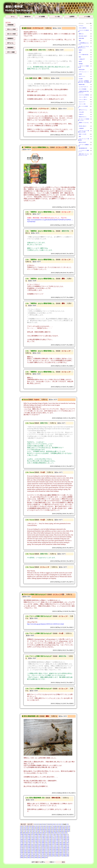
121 (32, 836)
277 (39, 854)
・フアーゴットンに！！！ (83, 72)
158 (64, 839)
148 (29, 839)
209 (46, 846)
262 (36, 853)
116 (64, 834)
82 (55, 831)
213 (60, 846)
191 (32, 844)
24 (44, 826)
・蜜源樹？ (80, 50)
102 (62, 833)
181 (46, 843)
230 (22, 849)
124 (43, 836)
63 (52, 830)
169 (53, 841)
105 (25, 834)
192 (36, 844)
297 (60, 856)
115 (60, 834)
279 (46, 854)
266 (50, 853)
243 (67, 849)
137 (39, 838)
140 (50, 838)
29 (58, 826)
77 (41, 831)
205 (32, 846)
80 (49, 831)
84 (60, 831)
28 (55, 826)
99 (52, 833)
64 (55, 830)
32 (66, 826)
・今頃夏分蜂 (81, 128)
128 (57, 836)
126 (50, 836)
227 (60, 848)
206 (36, 846)
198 (57, 844)
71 (24, 831)
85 (63, 831)
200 (64, 844)
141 (53, 838)
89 (24, 833)
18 (27, 826)
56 (32, 830)
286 (22, 856)
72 (27, 831)
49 (63, 828)
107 (32, 834)
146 (22, 839)
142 (57, 838)
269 (60, 853)
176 (29, 843)
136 (36, 838)
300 (22, 857)
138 (43, 838)
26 (49, 826)
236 (43, 849)
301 (25, 857)
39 (35, 828)
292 (43, 856)
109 (39, 834)
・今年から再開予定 (82, 28)
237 (46, 849)
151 (39, 839)
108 (36, 834)
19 (30, 826)
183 (53, 843)
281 (53, 854)
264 (43, 853)
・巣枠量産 (80, 64)
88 (21, 833)
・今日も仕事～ (81, 112)
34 (21, 828)
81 (52, 831)
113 (53, 834)
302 (29, 857)
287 (25, 856)
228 (64, 848)
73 (30, 831)
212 (57, 846)
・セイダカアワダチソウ (83, 87)
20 (32, 826)
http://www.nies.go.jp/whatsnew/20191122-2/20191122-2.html (46, 624)
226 (57, 848)
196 (50, 844)
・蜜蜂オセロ (81, 34)
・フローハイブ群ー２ (83, 99)
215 (67, 846)
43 (46, 828)
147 (25, 839)
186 (64, 843)
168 (50, 841)
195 (46, 844)
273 (25, 854)
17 (24, 826)
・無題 (79, 41)
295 (53, 856)
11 (56, 824)
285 (67, 854)
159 (67, 839)
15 (67, 824)
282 (57, 854)
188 (22, 844)
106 (29, 834)
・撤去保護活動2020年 (83, 148)
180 (43, 843)
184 (57, 843)
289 (32, 856)
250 (43, 851)
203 (25, 846)
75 (35, 831)
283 (60, 854)
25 (46, 826)
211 (53, 846)
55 (30, 830)
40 (38, 828)
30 (60, 826)
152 (43, 839)
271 (67, 853)
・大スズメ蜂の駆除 (82, 89)
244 (22, 851)
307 (46, 857)
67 (63, 830)
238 (50, 849)
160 (22, 841)
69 (69, 830)
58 (38, 830)
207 (39, 846)
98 (49, 833)
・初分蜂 (80, 74)
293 (46, 856)
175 (25, 843)
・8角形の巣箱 (81, 38)
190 (29, 844)
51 (69, 828)
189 (25, 844)
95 (41, 833)
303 (32, 857)
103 (66, 833)
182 (50, 843)
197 (53, 844)
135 (32, 838)
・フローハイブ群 (82, 104)
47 (58, 828)
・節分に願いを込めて (83, 36)
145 (67, 838)
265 (46, 853)
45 (52, 828)
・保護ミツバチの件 (82, 134)
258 (22, 853)
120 (29, 836)
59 (41, 830)
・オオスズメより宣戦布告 (83, 95)
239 (53, 849)
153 (46, 839)
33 (69, 826)
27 (52, 826)
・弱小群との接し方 (82, 126)
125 (46, 836)
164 (36, 841)
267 (53, 853)
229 (67, 848)
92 (32, 833)
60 (44, 830)
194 (43, 844)
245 (25, 851)
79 (46, 831)
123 (39, 836)
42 (44, 828)
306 (43, 857)
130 (64, 836)
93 (35, 833)
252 (50, 851)
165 (39, 841)
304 (36, 857)
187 (67, 843)
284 (64, 854)
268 (57, 853)
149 (32, 839)
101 (59, 833)
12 (59, 824)
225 (53, 848)
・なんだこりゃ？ (82, 102)
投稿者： (30, 28)
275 (32, 854)
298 (64, 856)
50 (66, 828)
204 (29, 846)
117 (67, 834)
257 (67, 851)
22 (38, 826)
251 (46, 851)
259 (25, 853)
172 (64, 841)
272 (22, 854)
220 (36, 848)
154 (50, 839)
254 (57, 851)
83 (58, 831)
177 (32, 843)
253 (53, 851)
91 (30, 833)
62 (49, 830)
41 (41, 828)
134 (29, 838)
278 (43, 854)
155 (53, 839)
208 (43, 846)
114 (57, 834)
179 (39, 843)
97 (46, 833)
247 (32, 851)
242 (64, 849)
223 (46, 848)
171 (60, 841)
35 (24, 828)
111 (46, 834)
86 (66, 831)
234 (36, 849)
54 (27, 830)
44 (49, 828)
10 (53, 824)
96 (44, 833)
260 (29, 853)
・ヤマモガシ (81, 26)
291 (39, 856)
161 (25, 841)
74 (32, 831)
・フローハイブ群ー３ (83, 97)
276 (36, 854)
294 (50, 856)
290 (36, 856)
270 (64, 853)
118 (22, 836)
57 (35, 830)
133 (25, 838)
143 (60, 838)
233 (32, 849)
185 (60, 843)
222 (43, 848)
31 (63, 826)
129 (60, 836)
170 (57, 841)
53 (24, 830)
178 (36, 843)
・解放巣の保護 (81, 85)
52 (21, 830)
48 (60, 828)
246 (29, 851)
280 (50, 854)
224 (50, 848)
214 (64, 846)
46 (55, 828)
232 (29, 849)
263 (39, 853)
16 (21, 826)
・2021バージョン (82, 76)
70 (21, 831)
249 (39, 851)
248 (36, 851)
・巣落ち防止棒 (81, 70)
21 (35, 826)
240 (57, 849)
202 (22, 846)
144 (64, 838)
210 (50, 846)
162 (29, 841)
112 (50, 834)
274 (29, 854)
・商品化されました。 (83, 117)
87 (69, 831)
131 (67, 836)
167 (46, 841)
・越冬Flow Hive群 (82, 142)
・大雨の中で (81, 114)
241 (60, 849)
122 (36, 836)
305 (39, 857)
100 (55, 833)
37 (30, 828)
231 (25, 849)
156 (57, 839)
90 (27, 833)
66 (60, 830)
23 (41, 826)
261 (32, 853)
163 (32, 841)
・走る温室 (80, 79)
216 (22, 848)
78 (44, 831)
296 (57, 856)
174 (22, 843)
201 (67, 844)
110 (43, 834)
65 (58, 830)
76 (38, 831)
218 (29, 848)
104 (22, 834)
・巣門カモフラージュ (83, 110)
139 (46, 838)
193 (39, 844)
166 (43, 841)
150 (36, 839)
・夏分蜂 (80, 61)
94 (38, 833)
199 (60, 844)
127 (53, 836)
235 (39, 849)
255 (60, 851)
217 (25, 848)
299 (67, 856)
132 (22, 838)
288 (29, 856)
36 (27, 828)
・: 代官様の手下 (81, 59)
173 (67, 841)
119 (25, 836)
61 (46, 830)
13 (62, 824)
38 (32, 828)
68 (66, 830)
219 (32, 848)
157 (60, 839)
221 (39, 848)
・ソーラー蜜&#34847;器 (83, 55)
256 (64, 851)
